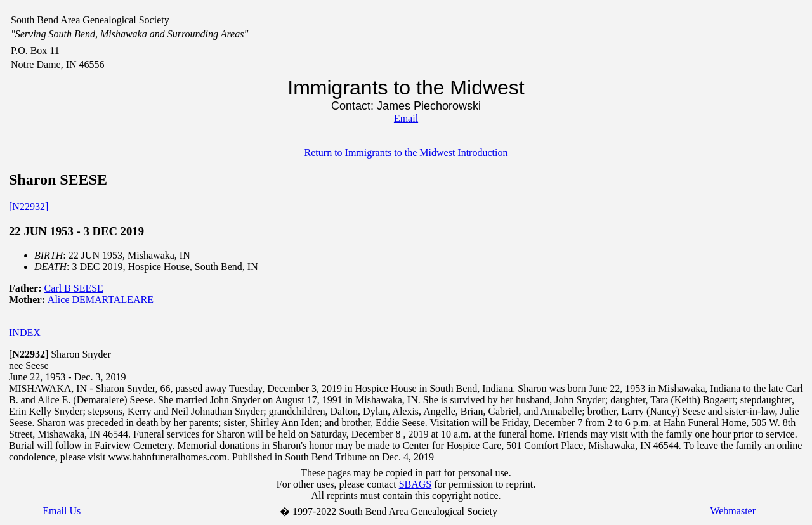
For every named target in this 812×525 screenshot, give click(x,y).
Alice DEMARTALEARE (101, 300)
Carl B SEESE (74, 288)
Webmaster (733, 511)
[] (29, 354)
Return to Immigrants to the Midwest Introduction (406, 152)
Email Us (62, 511)
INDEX (25, 333)
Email (406, 118)
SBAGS (416, 484)
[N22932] (29, 206)
